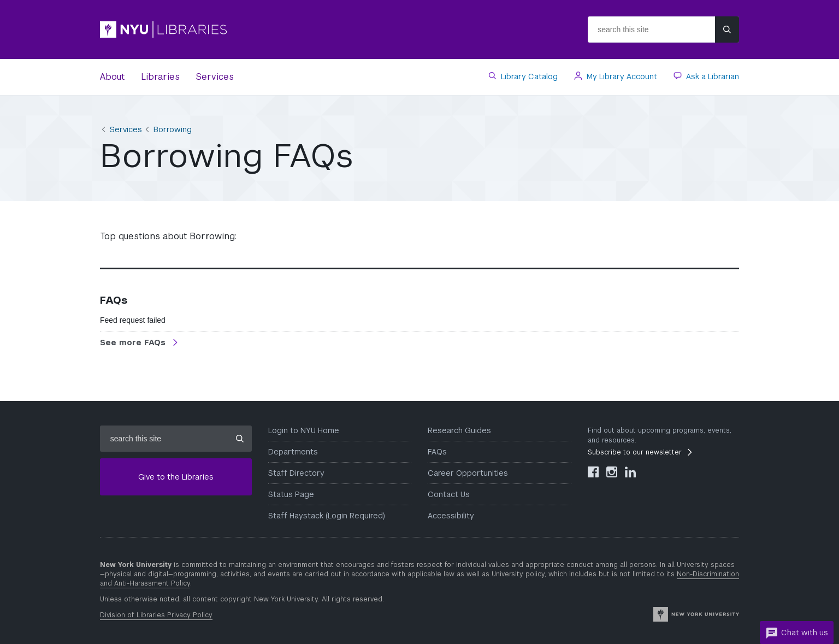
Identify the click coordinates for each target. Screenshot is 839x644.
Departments (293, 452)
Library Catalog (528, 76)
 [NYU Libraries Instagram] (612, 472)
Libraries (160, 77)
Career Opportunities (468, 473)
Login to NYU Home (304, 430)
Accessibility (451, 516)
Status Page (291, 494)
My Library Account (621, 76)
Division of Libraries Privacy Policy (156, 615)
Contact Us (449, 494)
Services (215, 77)
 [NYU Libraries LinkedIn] (630, 472)
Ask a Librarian (711, 76)
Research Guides (459, 430)
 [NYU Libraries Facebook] (593, 472)
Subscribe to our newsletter (635, 452)
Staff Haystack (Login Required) (327, 516)
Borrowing (173, 129)
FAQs (437, 452)
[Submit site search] (727, 29)
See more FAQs (134, 342)
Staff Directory (296, 473)
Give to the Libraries (176, 477)
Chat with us (797, 633)
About (112, 77)
